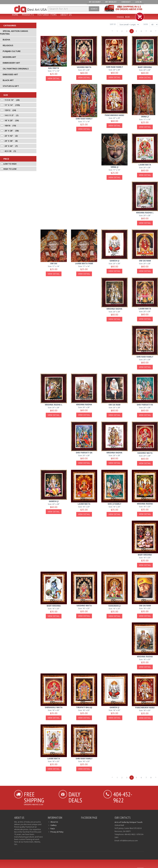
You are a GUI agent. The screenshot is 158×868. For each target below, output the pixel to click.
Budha (6, 40)
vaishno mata (145, 453)
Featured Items (47, 15)
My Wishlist (111, 2)
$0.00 (127, 17)
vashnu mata (84, 67)
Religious (8, 45)
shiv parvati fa (145, 405)
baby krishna (145, 67)
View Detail (54, 78)
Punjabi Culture (12, 51)
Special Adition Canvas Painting (14, 32)
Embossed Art (10, 74)
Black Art (8, 80)
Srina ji (145, 117)
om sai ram (145, 261)
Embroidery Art (11, 63)
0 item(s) (120, 17)
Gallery (53, 825)
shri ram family (115, 67)
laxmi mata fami (84, 263)
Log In (139, 2)
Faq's (53, 828)
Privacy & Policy (57, 832)
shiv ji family (114, 504)
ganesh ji (114, 261)
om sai (54, 263)
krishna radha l (145, 213)
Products (28, 15)
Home (15, 15)
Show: (146, 24)
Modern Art (9, 57)
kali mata (54, 68)
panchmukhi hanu (114, 115)
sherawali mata (54, 707)
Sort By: (113, 24)
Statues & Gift (11, 86)
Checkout (126, 2)
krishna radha (114, 309)
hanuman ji (114, 606)
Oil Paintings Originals (16, 69)
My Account (95, 2)
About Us (66, 15)
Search (94, 9)
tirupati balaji (84, 707)
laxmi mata (145, 165)
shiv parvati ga (84, 453)
